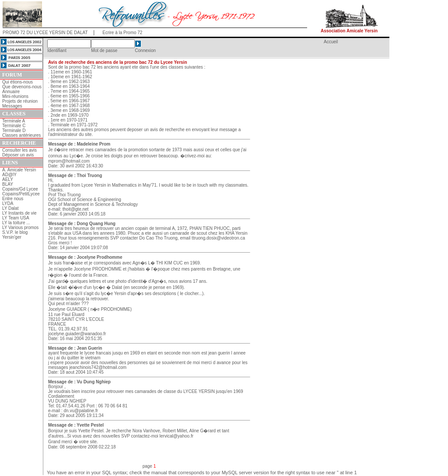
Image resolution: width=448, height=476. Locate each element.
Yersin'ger (12, 237)
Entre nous (13, 199)
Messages (12, 106)
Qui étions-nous (17, 82)
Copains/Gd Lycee (20, 189)
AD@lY (9, 175)
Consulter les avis (19, 150)
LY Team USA (16, 218)
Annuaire (11, 92)
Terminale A (14, 121)
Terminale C (14, 126)
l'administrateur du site (70, 134)
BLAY (8, 184)
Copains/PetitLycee (21, 194)
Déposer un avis (18, 155)
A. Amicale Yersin (19, 170)
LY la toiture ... (16, 223)
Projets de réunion (20, 101)
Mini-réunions (15, 96)
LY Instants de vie (19, 213)
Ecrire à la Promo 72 (122, 33)
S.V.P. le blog (15, 232)
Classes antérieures (21, 135)
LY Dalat (10, 208)
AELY (8, 179)
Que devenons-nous (22, 87)
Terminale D (14, 130)
